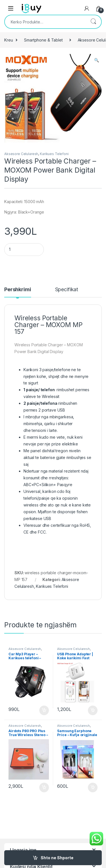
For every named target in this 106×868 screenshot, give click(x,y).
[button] (97, 60)
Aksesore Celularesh (21, 154)
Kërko (93, 22)
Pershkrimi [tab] (18, 290)
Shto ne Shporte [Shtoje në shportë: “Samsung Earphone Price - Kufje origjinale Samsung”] (93, 787)
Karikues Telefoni (54, 154)
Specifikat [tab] (67, 290)
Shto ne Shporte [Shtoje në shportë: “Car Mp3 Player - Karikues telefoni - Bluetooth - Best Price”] (44, 710)
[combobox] (45, 22)
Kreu (8, 40)
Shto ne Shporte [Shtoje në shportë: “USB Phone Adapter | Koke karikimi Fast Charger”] (93, 710)
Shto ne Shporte (57, 858)
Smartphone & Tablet (43, 40)
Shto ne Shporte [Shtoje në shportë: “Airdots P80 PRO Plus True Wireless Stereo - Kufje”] (44, 787)
